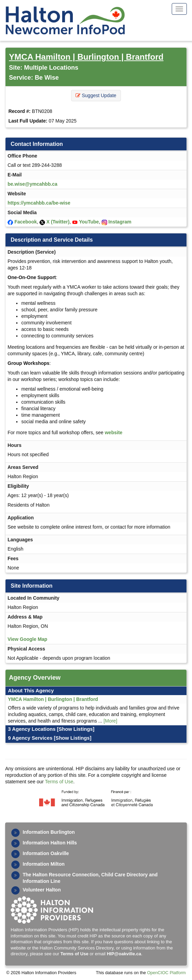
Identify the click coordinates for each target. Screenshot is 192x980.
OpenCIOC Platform (166, 973)
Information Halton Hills (50, 843)
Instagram (120, 222)
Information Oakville (46, 853)
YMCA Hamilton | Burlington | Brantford (86, 57)
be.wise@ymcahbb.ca (32, 184)
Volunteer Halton (42, 890)
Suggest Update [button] (96, 95)
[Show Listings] (76, 729)
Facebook (26, 222)
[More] (111, 721)
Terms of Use (59, 782)
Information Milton (44, 864)
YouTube (89, 222)
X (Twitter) (58, 222)
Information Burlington (49, 832)
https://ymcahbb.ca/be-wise (39, 203)
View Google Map (27, 639)
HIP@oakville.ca (124, 954)
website (114, 433)
